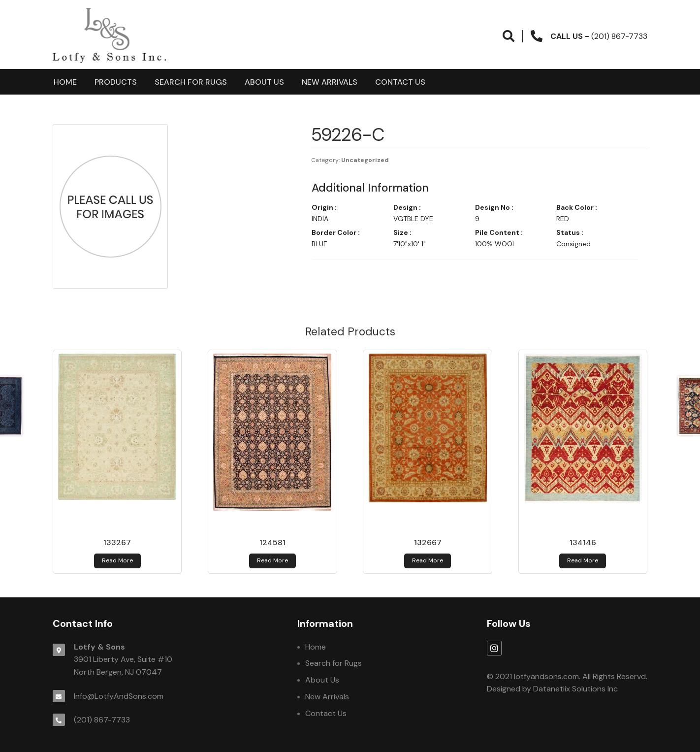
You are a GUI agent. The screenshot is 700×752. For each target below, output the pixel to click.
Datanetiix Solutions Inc (575, 689)
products (116, 82)
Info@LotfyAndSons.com (119, 696)
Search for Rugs (191, 82)
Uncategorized (365, 160)
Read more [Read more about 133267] (117, 560)
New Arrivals (330, 82)
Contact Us (400, 82)
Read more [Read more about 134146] (583, 560)
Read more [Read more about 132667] (428, 560)
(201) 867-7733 (102, 720)
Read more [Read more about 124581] (272, 560)
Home (65, 82)
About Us (264, 82)
